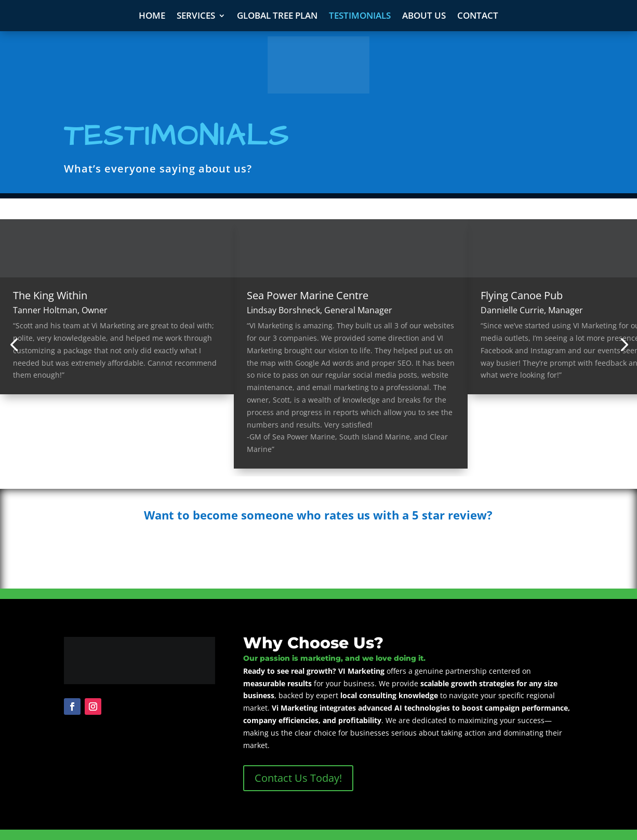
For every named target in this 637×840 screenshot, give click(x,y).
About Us (424, 17)
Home (152, 17)
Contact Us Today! (298, 778)
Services (196, 17)
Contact (478, 17)
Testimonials (360, 17)
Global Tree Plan (277, 17)
